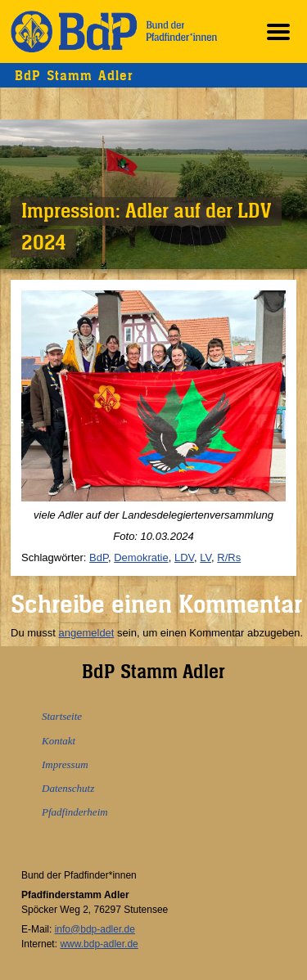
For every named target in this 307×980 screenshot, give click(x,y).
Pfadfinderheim (75, 812)
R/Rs (229, 557)
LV (205, 557)
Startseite (62, 716)
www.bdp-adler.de (99, 944)
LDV (184, 557)
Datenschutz (68, 788)
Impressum (65, 764)
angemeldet (87, 633)
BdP (99, 557)
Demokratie (141, 557)
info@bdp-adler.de (95, 929)
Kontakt (59, 741)
